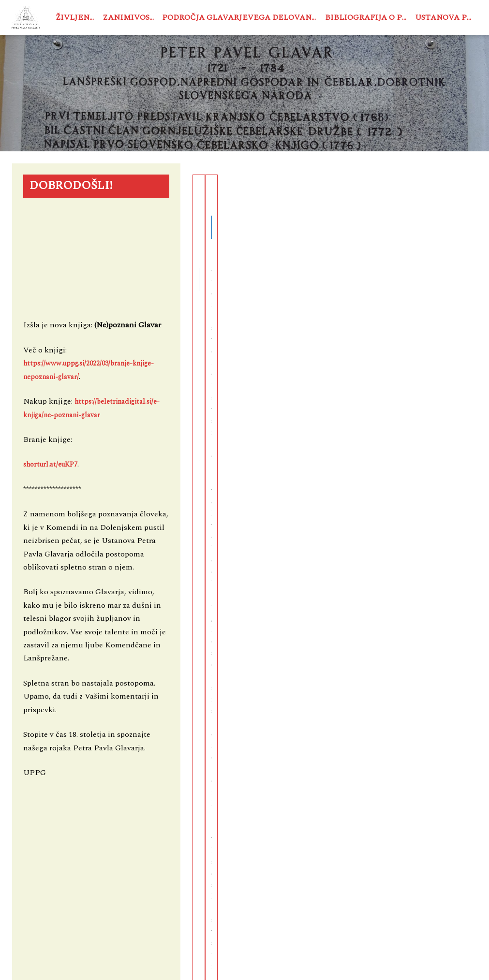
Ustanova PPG (446, 17)
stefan (309, 411)
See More (258, 380)
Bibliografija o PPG (368, 17)
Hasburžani (381, 195)
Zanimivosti (131, 17)
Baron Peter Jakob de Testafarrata (240, 213)
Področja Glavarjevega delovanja (241, 17)
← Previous (309, 458)
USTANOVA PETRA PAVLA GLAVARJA (160, 963)
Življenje (77, 17)
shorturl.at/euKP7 (50, 465)
